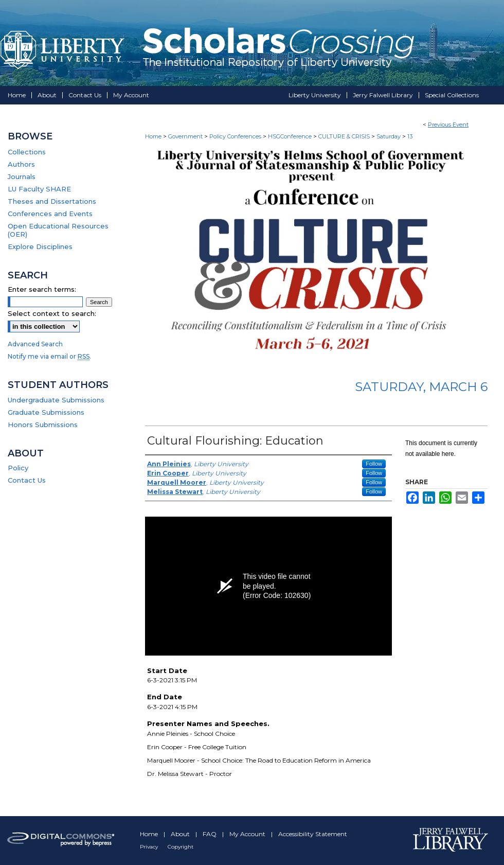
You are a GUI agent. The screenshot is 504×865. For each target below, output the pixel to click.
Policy (18, 468)
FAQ (210, 834)
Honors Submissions (43, 425)
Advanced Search (35, 344)
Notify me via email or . (49, 356)
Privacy (150, 847)
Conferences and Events (50, 214)
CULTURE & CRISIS (345, 136)
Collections (27, 152)
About (181, 834)
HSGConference (291, 136)
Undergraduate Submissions (56, 400)
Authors (21, 164)
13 (410, 136)
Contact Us (27, 480)
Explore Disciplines (40, 246)
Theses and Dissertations (52, 201)
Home (153, 136)
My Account (248, 834)
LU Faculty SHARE (39, 189)
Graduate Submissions (46, 412)
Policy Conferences (236, 136)
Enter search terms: (42, 289)
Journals (22, 176)
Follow (374, 464)
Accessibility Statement (313, 834)
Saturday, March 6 (421, 387)
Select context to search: (52, 313)
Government (186, 136)
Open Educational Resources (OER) (58, 230)
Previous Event (448, 125)
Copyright (181, 847)
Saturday (389, 136)
